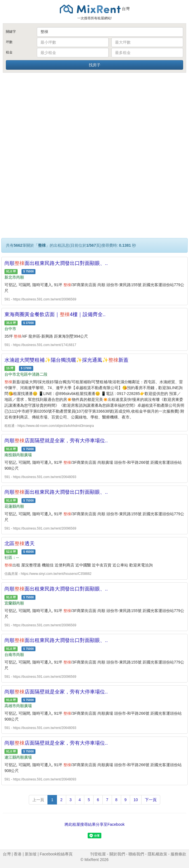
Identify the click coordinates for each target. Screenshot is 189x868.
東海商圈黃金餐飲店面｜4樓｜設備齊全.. (55, 314)
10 (136, 800)
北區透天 (20, 544)
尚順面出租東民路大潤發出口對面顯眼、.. (56, 263)
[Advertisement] (95, 116)
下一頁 (151, 800)
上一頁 (38, 800)
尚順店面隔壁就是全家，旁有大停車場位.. (56, 441)
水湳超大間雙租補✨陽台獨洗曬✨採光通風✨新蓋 (66, 360)
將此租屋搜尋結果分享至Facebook (94, 824)
